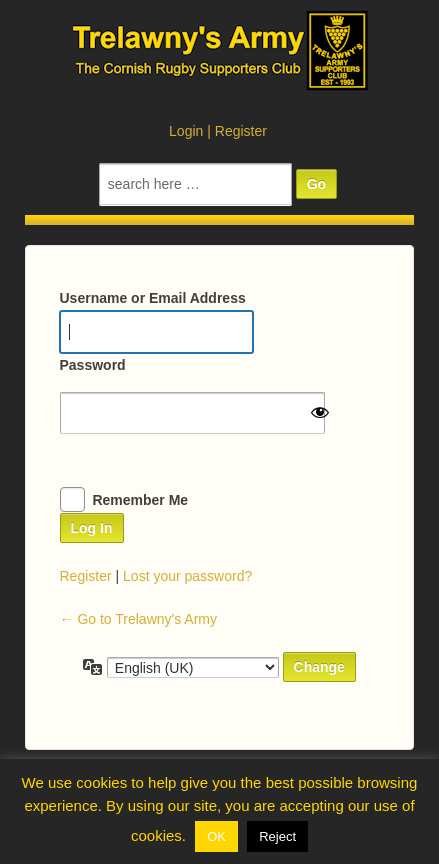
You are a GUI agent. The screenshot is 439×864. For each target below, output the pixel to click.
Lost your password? (187, 576)
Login (186, 131)
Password (93, 365)
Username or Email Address (153, 298)
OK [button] (216, 836)
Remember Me (140, 500)
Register (241, 131)
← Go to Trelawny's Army (139, 619)
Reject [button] (277, 836)
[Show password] (320, 412)
